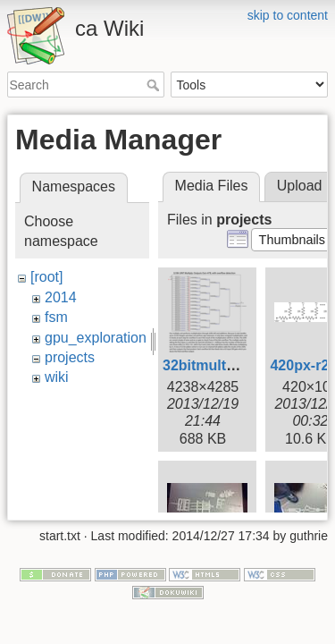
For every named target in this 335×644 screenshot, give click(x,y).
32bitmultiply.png (221, 365)
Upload (300, 186)
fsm (56, 317)
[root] (46, 277)
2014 (61, 297)
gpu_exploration (96, 338)
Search (155, 85)
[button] (292, 240)
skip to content (288, 15)
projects (70, 357)
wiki (57, 377)
